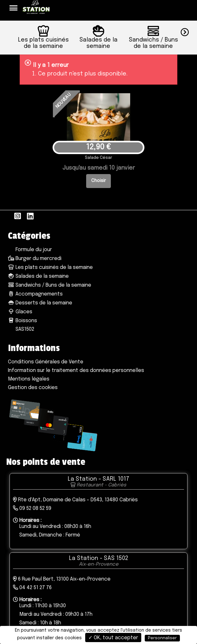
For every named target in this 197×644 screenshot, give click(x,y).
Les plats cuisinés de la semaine (50, 267)
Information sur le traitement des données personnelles (76, 371)
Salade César (98, 158)
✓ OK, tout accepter (113, 638)
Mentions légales (29, 379)
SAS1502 (24, 329)
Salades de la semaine (38, 276)
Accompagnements (35, 294)
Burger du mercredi (35, 259)
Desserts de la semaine (40, 303)
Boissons (22, 321)
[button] (189, 31)
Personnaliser (162, 638)
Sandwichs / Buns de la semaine (50, 285)
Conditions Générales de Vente (46, 362)
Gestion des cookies (33, 388)
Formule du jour (33, 250)
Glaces (20, 312)
